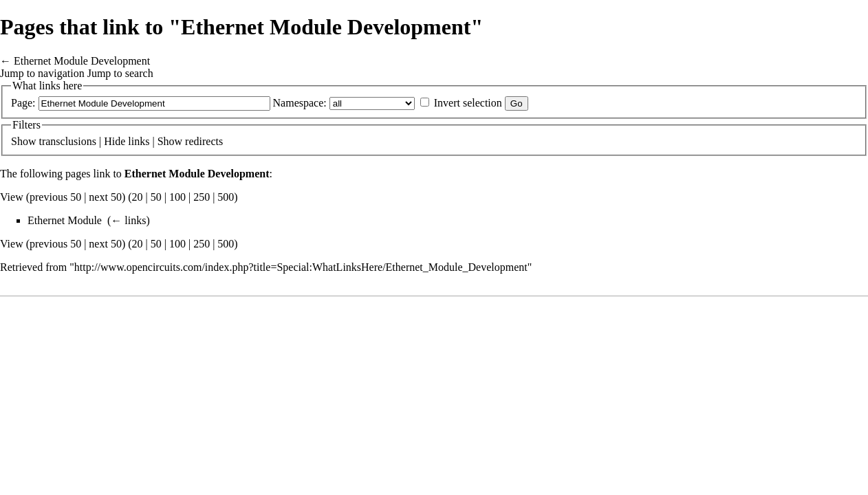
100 (177, 197)
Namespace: (300, 103)
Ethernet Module (65, 220)
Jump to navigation (42, 73)
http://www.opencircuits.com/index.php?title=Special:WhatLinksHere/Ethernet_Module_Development (301, 267)
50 (156, 197)
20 (138, 197)
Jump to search (120, 73)
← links (128, 220)
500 (226, 197)
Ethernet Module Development (82, 61)
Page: (23, 103)
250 (202, 197)
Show (23, 141)
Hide (115, 141)
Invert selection (468, 103)
